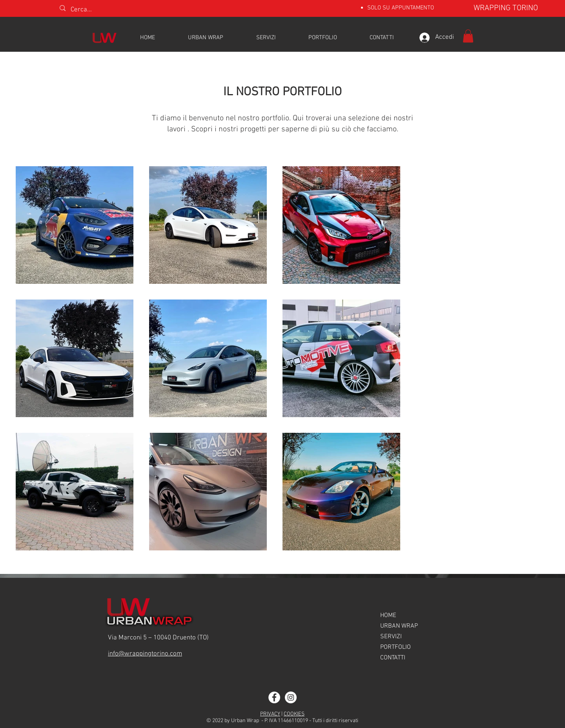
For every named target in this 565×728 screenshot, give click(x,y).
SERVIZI (391, 637)
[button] (468, 36)
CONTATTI (393, 658)
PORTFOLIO (395, 647)
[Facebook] (274, 697)
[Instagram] (291, 697)
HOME (388, 615)
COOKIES (294, 714)
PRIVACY (270, 714)
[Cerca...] (102, 10)
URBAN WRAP (399, 626)
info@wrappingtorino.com (145, 654)
